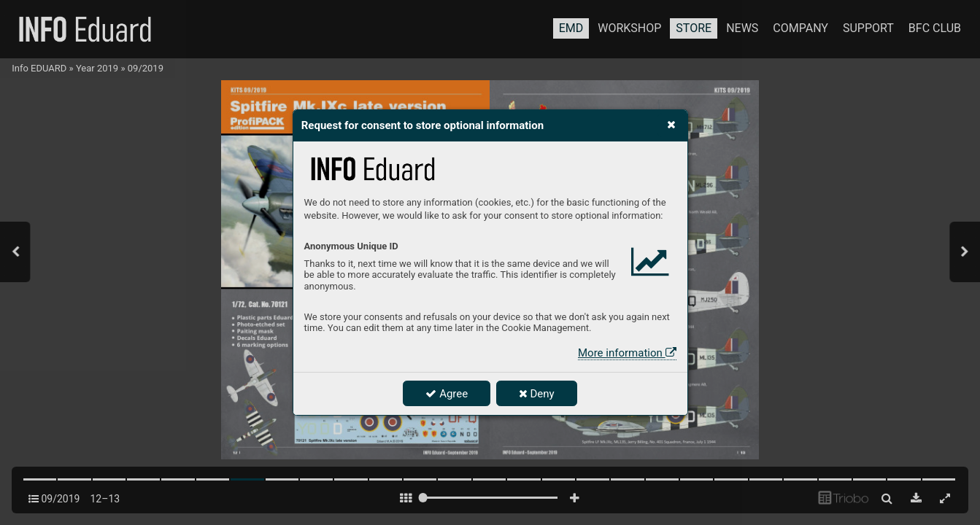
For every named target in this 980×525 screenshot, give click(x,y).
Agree (447, 394)
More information (627, 353)
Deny (537, 394)
